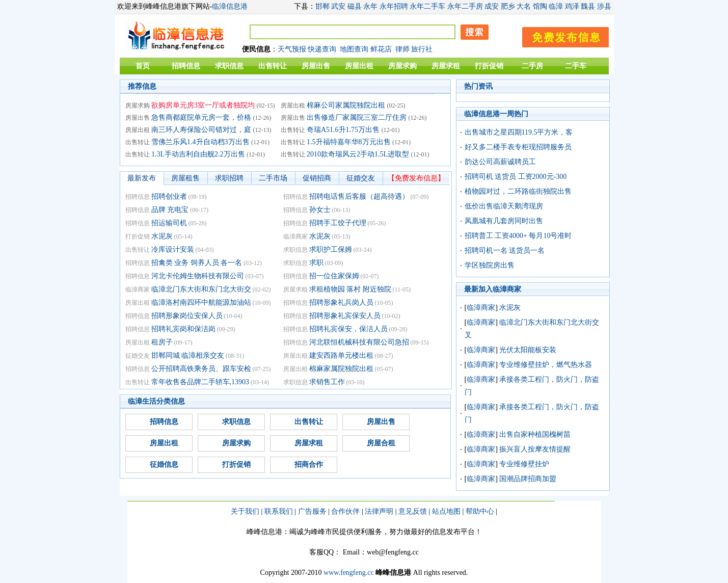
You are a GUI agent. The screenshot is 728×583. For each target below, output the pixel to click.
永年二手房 (465, 6)
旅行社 (422, 49)
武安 (338, 6)
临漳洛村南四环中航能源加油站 (201, 302)
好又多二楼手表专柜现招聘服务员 (518, 147)
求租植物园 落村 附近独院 (350, 289)
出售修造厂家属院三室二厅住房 (357, 117)
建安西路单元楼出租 (341, 355)
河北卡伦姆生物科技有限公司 (198, 276)
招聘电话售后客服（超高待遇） (359, 196)
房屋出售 (316, 66)
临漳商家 (481, 308)
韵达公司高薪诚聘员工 (500, 162)
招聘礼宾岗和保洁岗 (183, 329)
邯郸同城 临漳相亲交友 (188, 355)
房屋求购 (402, 66)
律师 (402, 49)
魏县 (588, 6)
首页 (143, 66)
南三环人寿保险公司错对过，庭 (201, 130)
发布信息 (560, 35)
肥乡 (508, 6)
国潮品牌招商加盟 (528, 479)
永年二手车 (427, 6)
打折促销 (489, 66)
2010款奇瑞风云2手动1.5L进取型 (358, 154)
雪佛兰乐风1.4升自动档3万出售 (200, 142)
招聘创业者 (169, 196)
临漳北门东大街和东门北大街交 (201, 289)
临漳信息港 (230, 6)
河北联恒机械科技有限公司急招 (359, 342)
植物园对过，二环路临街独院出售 (518, 191)
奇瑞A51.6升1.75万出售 (343, 130)
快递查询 (322, 49)
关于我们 (245, 511)
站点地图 (446, 511)
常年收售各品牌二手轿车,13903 (200, 382)
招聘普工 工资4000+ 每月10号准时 (518, 236)
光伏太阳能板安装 (528, 350)
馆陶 (540, 6)
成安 (492, 6)
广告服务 (312, 511)
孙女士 (320, 210)
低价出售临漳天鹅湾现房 (504, 206)
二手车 (576, 66)
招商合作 (309, 465)
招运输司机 (169, 223)
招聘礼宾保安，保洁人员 (348, 329)
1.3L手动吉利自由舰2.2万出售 (198, 154)
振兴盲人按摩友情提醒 (535, 449)
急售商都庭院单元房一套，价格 (201, 117)
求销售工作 (327, 382)
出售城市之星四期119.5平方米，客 (519, 132)
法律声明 (379, 511)
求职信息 (229, 66)
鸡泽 (572, 6)
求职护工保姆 (331, 249)
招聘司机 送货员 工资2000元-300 (516, 177)
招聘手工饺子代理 (338, 223)
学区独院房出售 (490, 265)
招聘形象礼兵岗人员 (341, 302)
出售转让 (273, 66)
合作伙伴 (345, 511)
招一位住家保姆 (334, 276)
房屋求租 (446, 66)
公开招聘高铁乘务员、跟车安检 (201, 369)
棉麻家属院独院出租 (341, 369)
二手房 (532, 66)
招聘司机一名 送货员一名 (505, 250)
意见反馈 (413, 511)
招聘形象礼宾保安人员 (345, 316)
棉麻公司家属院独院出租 (346, 105)
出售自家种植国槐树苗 (535, 434)
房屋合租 (381, 443)
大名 (524, 6)
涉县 (604, 6)
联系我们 (279, 511)
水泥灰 (162, 236)
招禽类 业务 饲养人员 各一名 (197, 263)
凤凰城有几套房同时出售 (504, 221)
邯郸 (322, 6)
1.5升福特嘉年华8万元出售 (349, 142)
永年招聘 (394, 6)
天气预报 (292, 49)
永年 (370, 6)
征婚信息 (164, 465)
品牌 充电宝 (170, 210)
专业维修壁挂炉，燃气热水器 (546, 365)
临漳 (556, 6)
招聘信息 (186, 66)
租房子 (162, 342)
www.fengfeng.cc (349, 573)
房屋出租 (359, 66)
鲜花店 (381, 49)
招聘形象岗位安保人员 (187, 316)
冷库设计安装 (173, 249)
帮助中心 (480, 511)
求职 (316, 263)
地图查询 (354, 49)
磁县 (355, 6)
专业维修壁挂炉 (524, 464)
